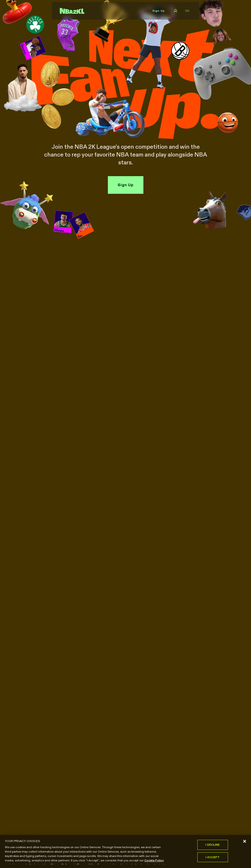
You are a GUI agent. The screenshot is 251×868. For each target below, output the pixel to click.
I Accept (213, 858)
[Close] (245, 842)
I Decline (213, 846)
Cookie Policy (154, 861)
